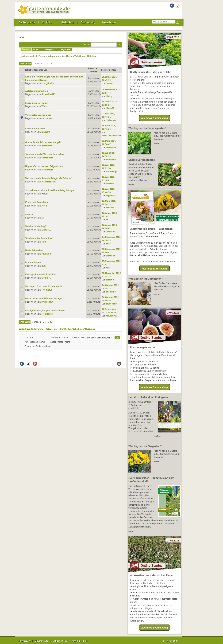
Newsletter (109, 22)
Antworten (93, 68)
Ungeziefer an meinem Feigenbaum (44, 166)
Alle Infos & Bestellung (155, 268)
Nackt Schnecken (34, 250)
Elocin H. (46, 278)
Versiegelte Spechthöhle (38, 115)
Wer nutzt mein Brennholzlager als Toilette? (48, 178)
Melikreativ (47, 314)
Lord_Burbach (49, 83)
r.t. (43, 218)
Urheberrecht (60, 641)
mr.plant (46, 132)
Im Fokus (48, 22)
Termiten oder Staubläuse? (39, 238)
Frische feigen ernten (143, 347)
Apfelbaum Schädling (37, 91)
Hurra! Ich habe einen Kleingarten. (149, 397)
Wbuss (45, 106)
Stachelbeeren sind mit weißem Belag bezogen (50, 190)
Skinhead (110, 256)
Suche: (86, 44)
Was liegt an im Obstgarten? (145, 279)
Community (88, 22)
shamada (110, 184)
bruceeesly (47, 302)
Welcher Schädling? (36, 226)
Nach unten (25, 64)
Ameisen (30, 214)
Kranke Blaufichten (35, 128)
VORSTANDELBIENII (112, 135)
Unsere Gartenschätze (142, 160)
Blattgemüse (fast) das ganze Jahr (150, 72)
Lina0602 (47, 230)
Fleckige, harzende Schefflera (41, 274)
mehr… (157, 143)
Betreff (28, 70)
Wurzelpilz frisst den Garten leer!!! (43, 286)
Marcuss (110, 208)
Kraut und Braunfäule (37, 202)
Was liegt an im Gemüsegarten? (147, 128)
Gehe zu (76, 337)
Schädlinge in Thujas (36, 103)
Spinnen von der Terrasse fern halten (45, 154)
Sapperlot (111, 196)
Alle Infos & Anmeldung (155, 118)
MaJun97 (110, 108)
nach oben (173, 641)
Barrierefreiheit (79, 641)
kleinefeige (47, 170)
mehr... (132, 531)
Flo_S (44, 206)
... (50, 64)
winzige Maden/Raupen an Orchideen (45, 310)
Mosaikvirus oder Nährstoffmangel (44, 298)
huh (44, 266)
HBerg (109, 96)
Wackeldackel (49, 182)
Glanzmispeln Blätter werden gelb (43, 142)
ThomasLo (47, 290)
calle (44, 242)
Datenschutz (42, 641)
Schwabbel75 (49, 94)
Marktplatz (67, 22)
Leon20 (110, 83)
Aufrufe (94, 72)
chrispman (47, 118)
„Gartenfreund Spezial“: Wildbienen (151, 229)
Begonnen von (40, 70)
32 (52, 64)
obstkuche (47, 146)
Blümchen (111, 159)
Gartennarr (47, 158)
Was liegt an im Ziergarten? (145, 446)
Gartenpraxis (27, 22)
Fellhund (46, 254)
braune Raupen (33, 262)
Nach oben (25, 322)
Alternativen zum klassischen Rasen (152, 575)
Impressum (25, 641)
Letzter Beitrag (110, 70)
